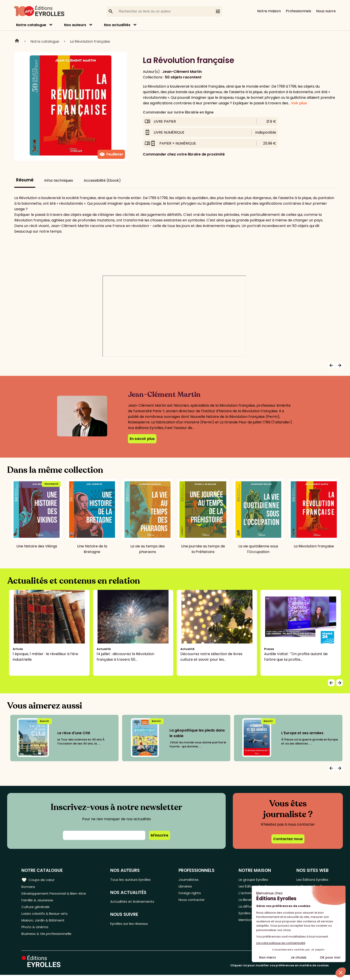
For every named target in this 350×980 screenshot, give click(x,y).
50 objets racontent (183, 77)
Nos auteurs (75, 25)
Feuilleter (111, 154)
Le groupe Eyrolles (253, 880)
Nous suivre (326, 11)
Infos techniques (59, 180)
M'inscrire (159, 835)
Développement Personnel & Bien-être (56, 894)
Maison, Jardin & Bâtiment (44, 924)
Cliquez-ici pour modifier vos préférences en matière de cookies (279, 971)
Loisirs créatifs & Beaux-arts (46, 916)
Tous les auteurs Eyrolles (134, 880)
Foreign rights (192, 894)
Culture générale (36, 909)
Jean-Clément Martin (182, 72)
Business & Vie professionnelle (48, 939)
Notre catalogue (31, 25)
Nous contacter (193, 902)
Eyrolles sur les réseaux (132, 925)
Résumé (25, 180)
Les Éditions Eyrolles (311, 880)
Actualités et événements (135, 902)
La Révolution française (90, 41)
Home (17, 41)
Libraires (187, 887)
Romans (29, 887)
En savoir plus (142, 439)
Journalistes (190, 880)
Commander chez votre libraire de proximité (184, 154)
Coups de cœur (39, 880)
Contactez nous (288, 839)
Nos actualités (117, 25)
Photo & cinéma (35, 931)
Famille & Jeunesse (38, 902)
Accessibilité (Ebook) (102, 180)
